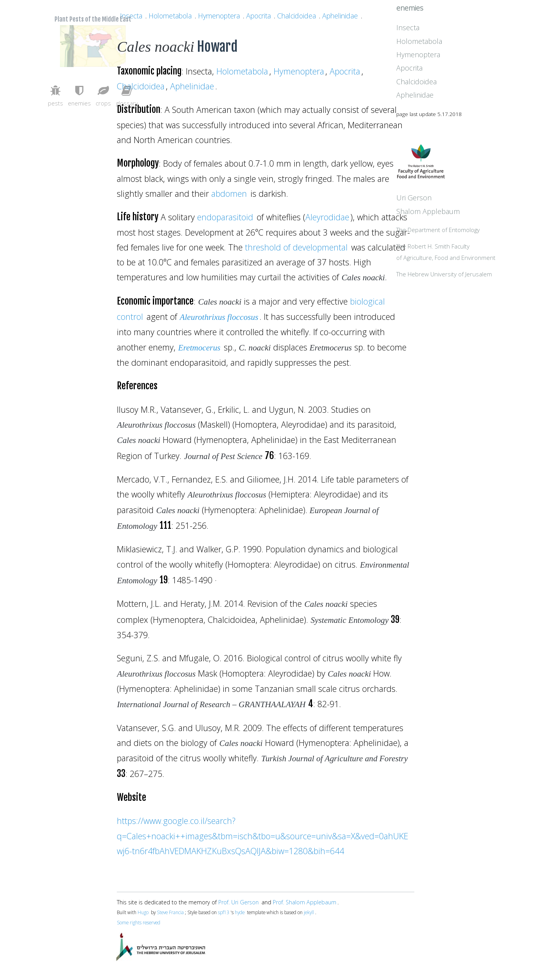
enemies (446, 21)
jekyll (309, 912)
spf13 (224, 912)
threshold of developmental (296, 247)
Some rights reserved (139, 922)
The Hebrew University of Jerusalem (480, 306)
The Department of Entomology (474, 249)
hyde (240, 912)
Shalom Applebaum (464, 230)
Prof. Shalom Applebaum (305, 902)
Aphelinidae (340, 16)
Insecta (131, 16)
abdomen (229, 193)
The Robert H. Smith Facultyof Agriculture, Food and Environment (469, 278)
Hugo (143, 912)
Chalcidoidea (297, 16)
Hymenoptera (219, 16)
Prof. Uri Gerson (239, 902)
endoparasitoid (225, 217)
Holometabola (170, 16)
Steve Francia (170, 912)
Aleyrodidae (327, 217)
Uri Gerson (450, 216)
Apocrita (258, 16)
